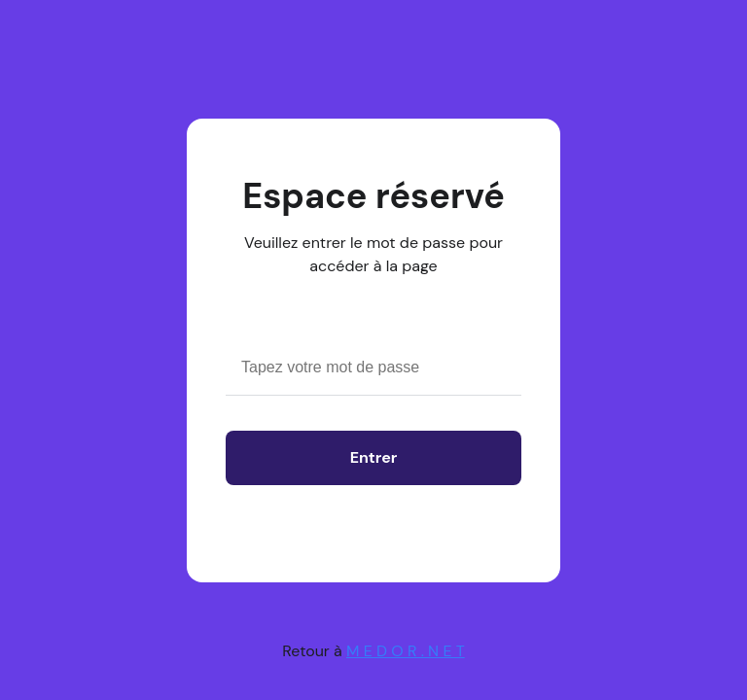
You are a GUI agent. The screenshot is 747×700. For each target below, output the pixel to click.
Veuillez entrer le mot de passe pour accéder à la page (373, 254)
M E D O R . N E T (406, 651)
